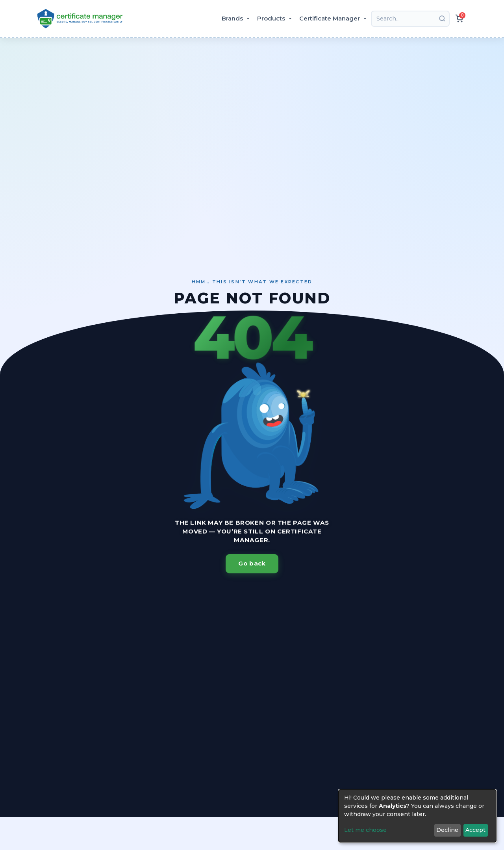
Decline (447, 830)
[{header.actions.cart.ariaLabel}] (459, 19)
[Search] (410, 19)
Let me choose (365, 830)
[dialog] (417, 816)
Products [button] (272, 18)
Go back (252, 563)
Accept (475, 830)
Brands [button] (233, 18)
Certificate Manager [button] (330, 18)
